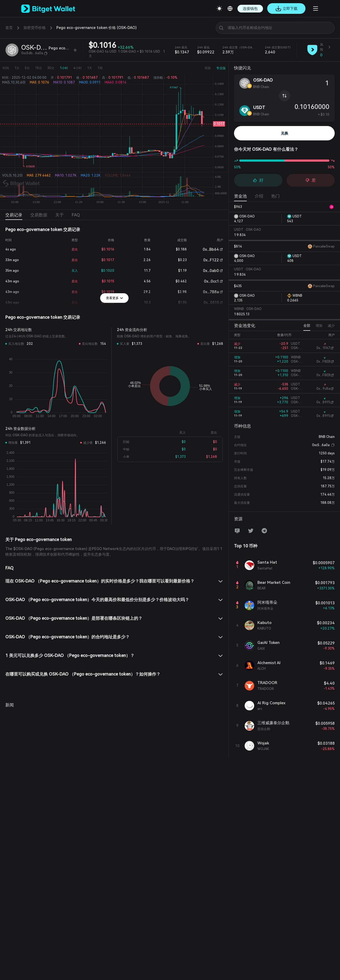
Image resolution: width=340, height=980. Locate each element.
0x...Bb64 (211, 249)
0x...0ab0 (211, 271)
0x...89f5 (323, 402)
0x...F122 (211, 260)
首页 (9, 28)
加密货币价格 (35, 28)
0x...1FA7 (323, 348)
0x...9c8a (323, 389)
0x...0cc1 (211, 281)
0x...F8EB (323, 362)
